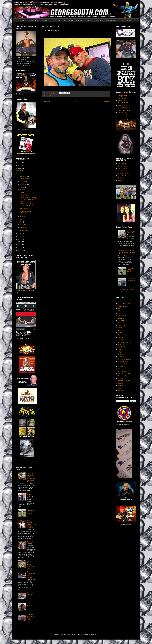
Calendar (121, 318)
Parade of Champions (125, 373)
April (22, 222)
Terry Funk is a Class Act (131, 232)
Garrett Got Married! (30, 543)
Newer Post (47, 101)
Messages (121, 357)
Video (120, 388)
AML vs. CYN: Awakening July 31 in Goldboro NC (28, 199)
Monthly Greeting (123, 173)
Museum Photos (123, 364)
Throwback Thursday (125, 381)
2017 (20, 245)
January (23, 230)
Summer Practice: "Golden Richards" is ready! (31, 565)
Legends (121, 171)
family (120, 333)
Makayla (22, 192)
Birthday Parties (112, 20)
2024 (20, 168)
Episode (121, 323)
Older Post (106, 101)
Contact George (126, 20)
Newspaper (122, 366)
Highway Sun (122, 98)
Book (120, 313)
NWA (120, 369)
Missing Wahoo (24, 195)
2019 (20, 239)
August (22, 187)
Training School (123, 105)
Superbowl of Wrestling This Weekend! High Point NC (127, 252)
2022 (20, 174)
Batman (120, 308)
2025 (20, 165)
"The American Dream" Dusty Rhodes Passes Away (31, 524)
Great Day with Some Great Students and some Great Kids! (31, 478)
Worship (121, 390)
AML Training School (124, 304)
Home (22, 20)
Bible (120, 311)
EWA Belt (121, 330)
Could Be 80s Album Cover (131, 280)
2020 (20, 236)
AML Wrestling (123, 108)
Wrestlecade (122, 101)
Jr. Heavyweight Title (124, 342)
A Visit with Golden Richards (30, 512)
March (22, 225)
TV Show (121, 178)
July (22, 190)
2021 (20, 234)
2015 (20, 250)
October (23, 181)
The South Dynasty (30, 594)
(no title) (29, 494)
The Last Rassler (60, 20)
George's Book (33, 20)
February (23, 227)
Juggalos (121, 345)
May (22, 219)
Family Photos (122, 168)
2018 (20, 242)
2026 (20, 163)
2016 (20, 247)
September (24, 184)
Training (120, 180)
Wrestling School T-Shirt (95, 20)
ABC (119, 301)
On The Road (54, 96)
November (24, 179)
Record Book (46, 20)
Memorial (121, 354)
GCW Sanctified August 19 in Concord (27, 205)
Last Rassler (122, 347)
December (24, 176)
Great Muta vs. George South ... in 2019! (126, 290)
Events (120, 328)
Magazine (121, 352)
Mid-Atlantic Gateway (125, 359)
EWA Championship (76, 20)
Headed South (123, 115)
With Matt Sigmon (25, 208)
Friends (120, 337)
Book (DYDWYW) (124, 103)
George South (122, 96)
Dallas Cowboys (123, 166)
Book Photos (122, 164)
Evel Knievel (122, 325)
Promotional (122, 376)
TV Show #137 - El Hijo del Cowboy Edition (31, 617)
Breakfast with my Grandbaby (25, 212)
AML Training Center (124, 110)
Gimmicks (121, 340)
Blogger (96, 634)
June (22, 216)
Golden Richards (30, 605)
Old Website (122, 113)
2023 (20, 171)
